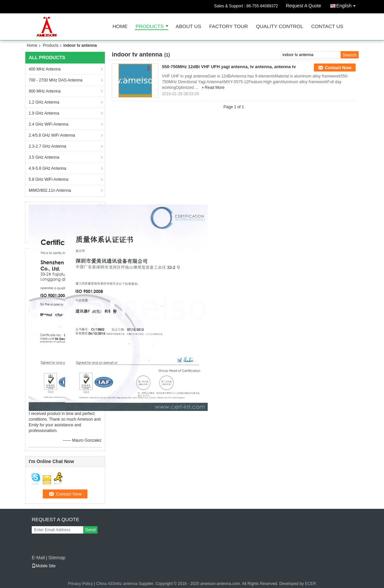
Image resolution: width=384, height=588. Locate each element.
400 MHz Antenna (45, 69)
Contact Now (338, 68)
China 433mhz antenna (117, 584)
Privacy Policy (80, 584)
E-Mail (38, 558)
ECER (310, 584)
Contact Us (327, 27)
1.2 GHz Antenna (44, 102)
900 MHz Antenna (45, 91)
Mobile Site (44, 566)
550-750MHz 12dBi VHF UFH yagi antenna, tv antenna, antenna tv (229, 67)
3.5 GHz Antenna (44, 157)
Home (120, 27)
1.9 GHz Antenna (44, 113)
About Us (188, 27)
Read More (215, 88)
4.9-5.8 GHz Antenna (47, 168)
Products (150, 27)
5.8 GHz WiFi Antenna (49, 179)
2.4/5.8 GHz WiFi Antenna (52, 135)
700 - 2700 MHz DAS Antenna (56, 80)
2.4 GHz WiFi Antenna (49, 124)
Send (90, 530)
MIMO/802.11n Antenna (50, 190)
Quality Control (280, 27)
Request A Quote (304, 6)
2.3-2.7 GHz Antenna (47, 146)
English (348, 5)
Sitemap (57, 558)
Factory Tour (228, 27)
